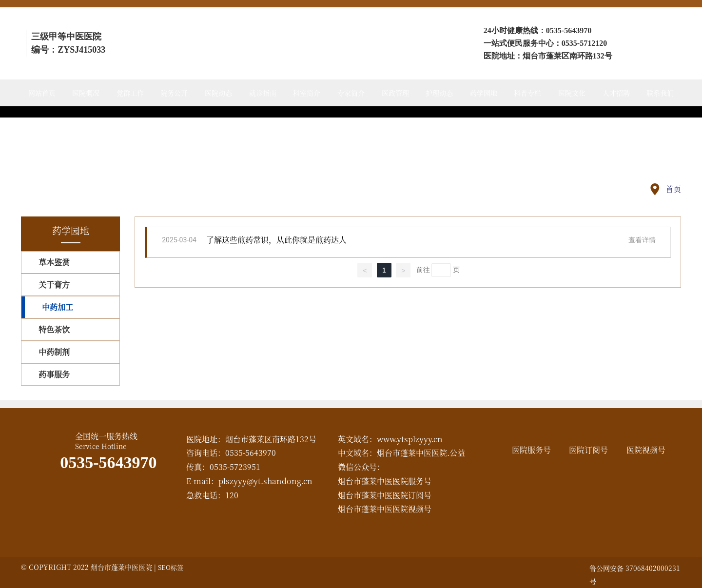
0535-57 (575, 43)
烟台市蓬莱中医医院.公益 (421, 453)
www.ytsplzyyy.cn (410, 439)
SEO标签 (171, 567)
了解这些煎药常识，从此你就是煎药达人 (276, 240)
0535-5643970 (569, 30)
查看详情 (642, 240)
